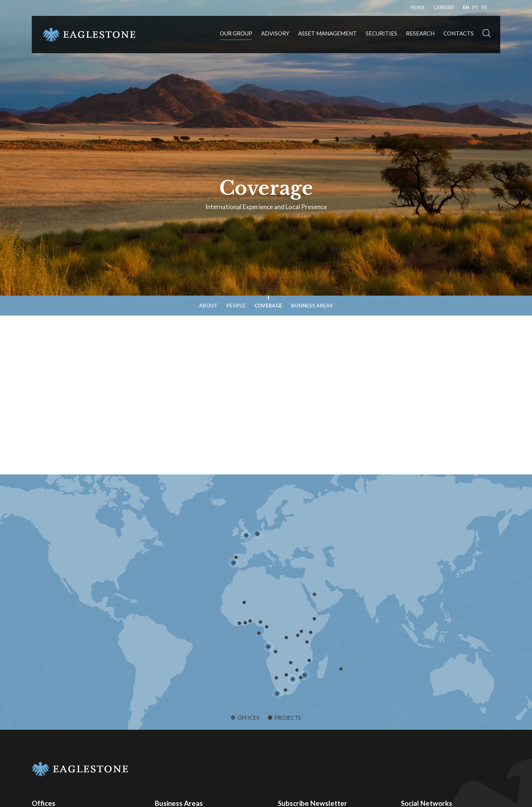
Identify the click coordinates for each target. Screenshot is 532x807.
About (208, 306)
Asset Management (328, 33)
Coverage (268, 306)
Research (420, 33)
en (466, 8)
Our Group (236, 33)
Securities (381, 33)
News (417, 8)
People (236, 306)
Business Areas (312, 306)
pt (475, 8)
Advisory (275, 33)
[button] (487, 35)
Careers (444, 8)
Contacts (458, 33)
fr (484, 8)
